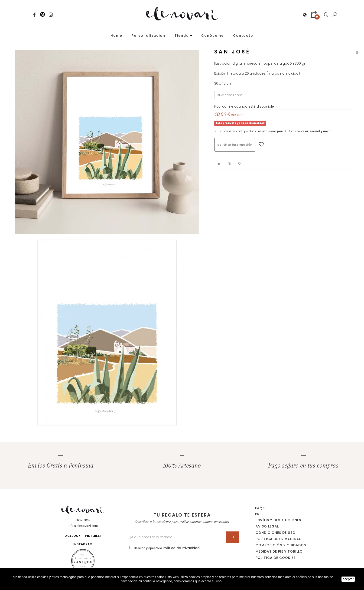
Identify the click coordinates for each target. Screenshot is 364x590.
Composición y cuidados (281, 545)
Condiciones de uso (276, 533)
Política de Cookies (276, 558)
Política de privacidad (279, 539)
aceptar (348, 579)
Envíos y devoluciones (278, 520)
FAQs (260, 508)
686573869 (83, 520)
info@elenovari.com (83, 526)
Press (260, 514)
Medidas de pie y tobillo (279, 551)
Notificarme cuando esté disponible (244, 106)
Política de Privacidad (181, 548)
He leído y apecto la (167, 548)
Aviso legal (267, 526)
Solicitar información (235, 145)
